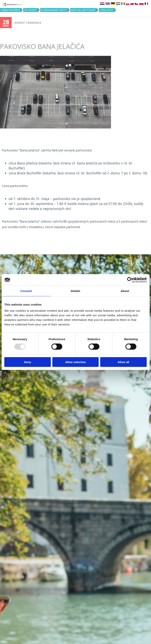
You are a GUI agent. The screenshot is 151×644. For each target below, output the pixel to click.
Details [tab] (76, 291)
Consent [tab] (26, 291)
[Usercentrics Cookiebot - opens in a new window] (130, 280)
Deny (28, 362)
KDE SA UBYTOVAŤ (83, 10)
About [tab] (125, 291)
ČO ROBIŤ (30, 10)
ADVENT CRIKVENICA (28, 23)
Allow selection (75, 362)
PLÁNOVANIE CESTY (54, 10)
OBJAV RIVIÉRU (10, 10)
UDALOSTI (106, 10)
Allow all (123, 362)
